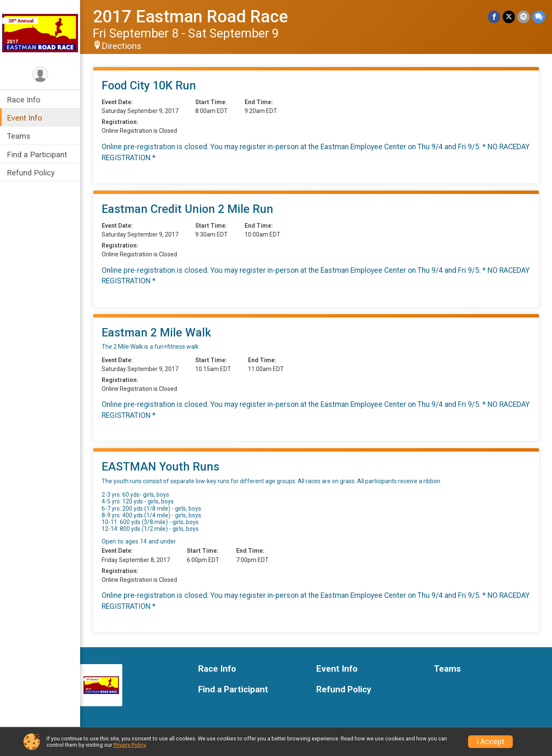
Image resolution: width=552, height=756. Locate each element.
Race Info (24, 100)
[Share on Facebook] (494, 17)
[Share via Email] (524, 17)
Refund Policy (31, 173)
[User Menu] (40, 74)
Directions (121, 46)
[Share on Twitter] (509, 17)
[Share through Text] (539, 17)
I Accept (490, 742)
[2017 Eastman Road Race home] (40, 32)
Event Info (24, 118)
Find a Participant (37, 155)
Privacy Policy (129, 745)
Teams (19, 136)
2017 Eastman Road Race (190, 17)
